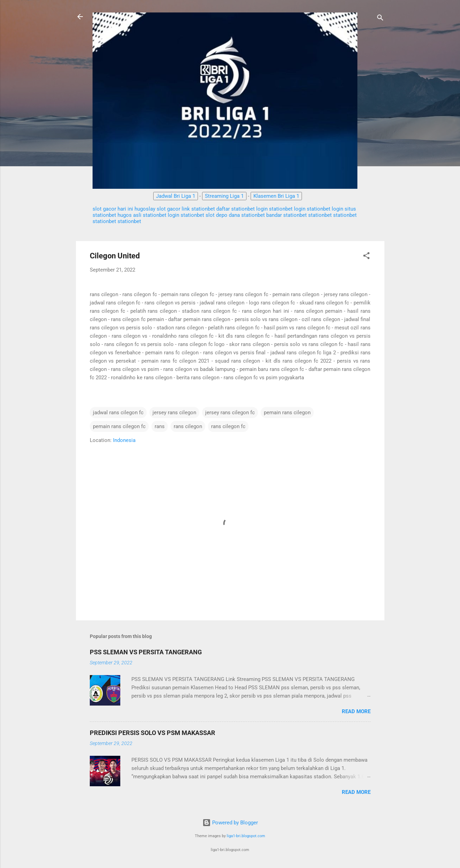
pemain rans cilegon (287, 413)
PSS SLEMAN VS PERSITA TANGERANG (146, 652)
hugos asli (129, 215)
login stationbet (274, 209)
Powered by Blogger (230, 823)
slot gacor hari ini (113, 209)
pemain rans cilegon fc (119, 426)
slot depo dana (223, 215)
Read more (356, 711)
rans (160, 426)
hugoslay (145, 209)
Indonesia (124, 440)
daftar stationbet (236, 209)
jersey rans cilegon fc (230, 413)
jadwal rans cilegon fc (118, 413)
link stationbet (198, 209)
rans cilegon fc (228, 426)
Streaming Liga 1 (224, 196)
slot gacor (168, 209)
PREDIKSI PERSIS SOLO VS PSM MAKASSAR (153, 733)
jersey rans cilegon (174, 413)
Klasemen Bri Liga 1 (276, 196)
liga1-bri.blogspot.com (246, 836)
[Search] (380, 19)
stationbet (155, 215)
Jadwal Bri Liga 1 (176, 196)
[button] (366, 257)
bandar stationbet (287, 215)
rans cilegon (188, 426)
